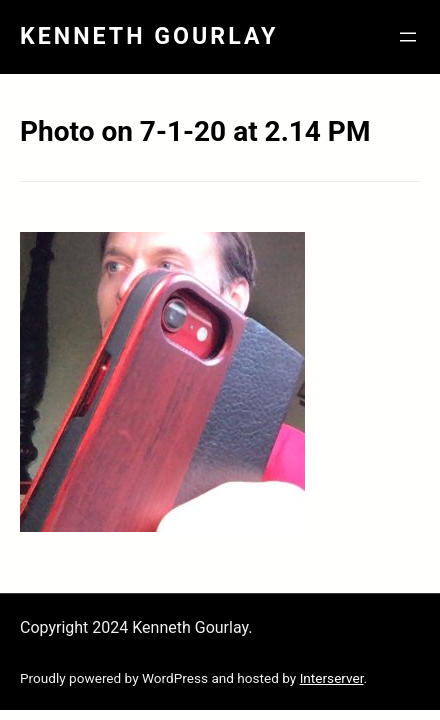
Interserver (332, 678)
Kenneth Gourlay (149, 36)
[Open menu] (408, 37)
